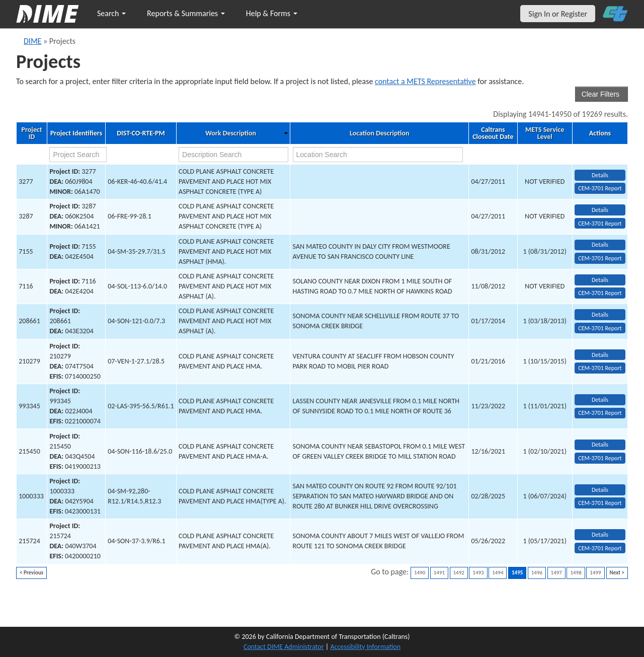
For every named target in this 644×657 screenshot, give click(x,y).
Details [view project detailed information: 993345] (600, 400)
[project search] (78, 155)
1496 (537, 573)
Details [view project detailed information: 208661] (600, 315)
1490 (420, 573)
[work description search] (233, 155)
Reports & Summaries (186, 13)
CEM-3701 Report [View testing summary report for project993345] (600, 413)
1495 (517, 573)
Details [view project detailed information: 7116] (600, 280)
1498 (576, 573)
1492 (459, 573)
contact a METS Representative (425, 81)
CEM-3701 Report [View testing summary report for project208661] (600, 328)
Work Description (231, 133)
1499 (595, 573)
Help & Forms (272, 13)
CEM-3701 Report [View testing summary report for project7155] (600, 258)
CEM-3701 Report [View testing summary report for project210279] (600, 368)
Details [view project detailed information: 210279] (600, 355)
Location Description (380, 133)
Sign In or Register (558, 14)
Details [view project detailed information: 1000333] (600, 490)
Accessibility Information (365, 647)
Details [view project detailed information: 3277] (600, 175)
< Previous (31, 573)
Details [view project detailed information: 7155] (600, 245)
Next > (617, 573)
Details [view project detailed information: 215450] (600, 445)
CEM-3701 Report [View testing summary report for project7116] (600, 293)
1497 (556, 573)
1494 (498, 573)
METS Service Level (545, 133)
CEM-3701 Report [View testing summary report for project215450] (600, 458)
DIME (32, 41)
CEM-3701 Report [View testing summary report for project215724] (600, 548)
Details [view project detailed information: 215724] (600, 535)
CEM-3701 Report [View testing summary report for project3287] (600, 224)
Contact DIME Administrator (284, 647)
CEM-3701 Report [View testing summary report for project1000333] (600, 503)
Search (111, 13)
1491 (439, 573)
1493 (478, 573)
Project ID (32, 133)
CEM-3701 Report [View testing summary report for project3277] (600, 188)
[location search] (378, 155)
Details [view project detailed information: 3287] (600, 210)
